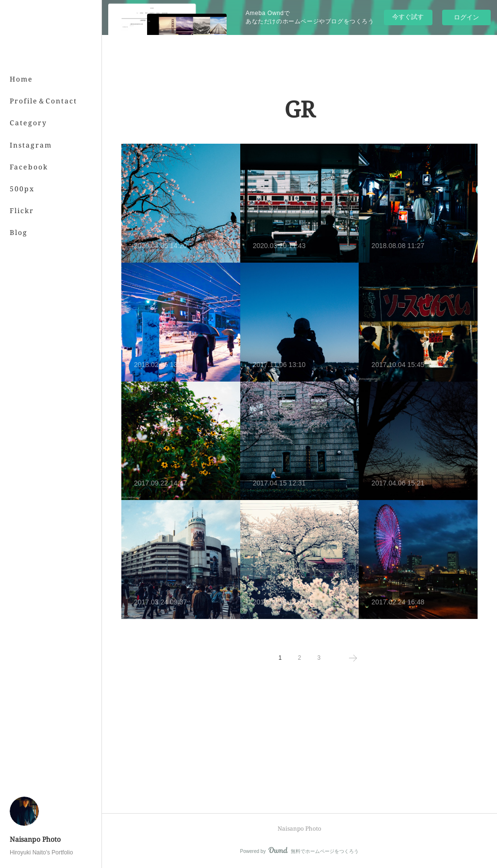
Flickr (22, 210)
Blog (19, 232)
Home (21, 79)
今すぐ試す (408, 17)
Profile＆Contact (43, 101)
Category (28, 123)
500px (22, 189)
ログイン (466, 17)
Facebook (29, 167)
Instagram (31, 145)
